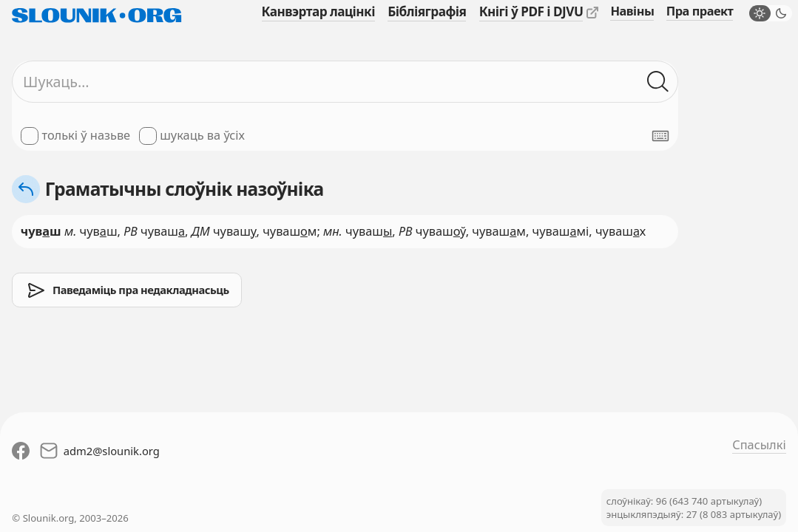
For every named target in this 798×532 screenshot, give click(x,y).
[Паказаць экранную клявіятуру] (660, 136)
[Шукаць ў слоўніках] (659, 82)
